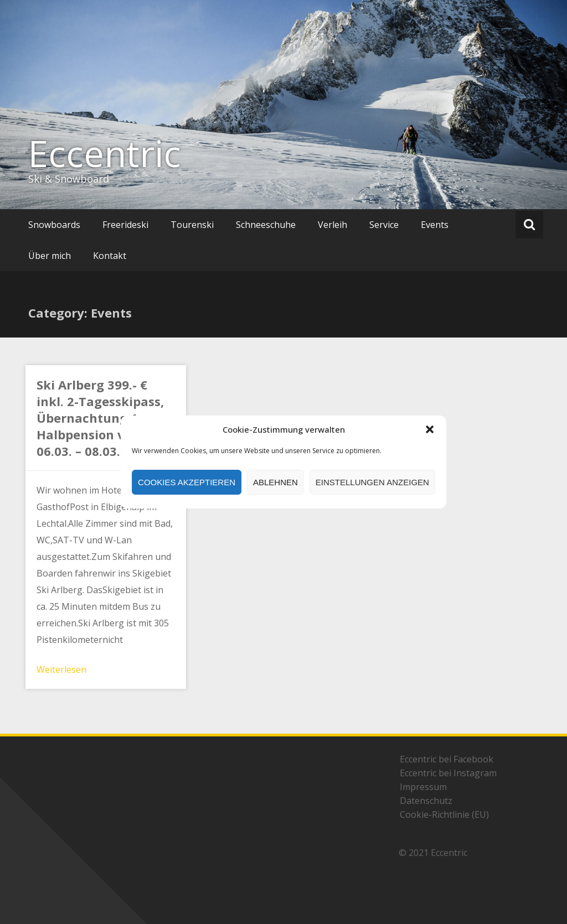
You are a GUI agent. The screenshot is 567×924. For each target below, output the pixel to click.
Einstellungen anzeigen (372, 482)
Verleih (333, 225)
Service (384, 225)
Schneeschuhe (266, 225)
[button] (430, 429)
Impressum (423, 787)
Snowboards (54, 225)
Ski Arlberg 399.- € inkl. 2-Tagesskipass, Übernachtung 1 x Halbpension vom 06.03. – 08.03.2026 (100, 418)
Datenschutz (426, 801)
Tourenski (192, 225)
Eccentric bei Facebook (447, 759)
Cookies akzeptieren (187, 482)
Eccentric (105, 153)
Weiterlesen (61, 669)
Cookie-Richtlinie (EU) (444, 814)
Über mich (50, 256)
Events (435, 225)
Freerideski (125, 225)
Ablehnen (275, 482)
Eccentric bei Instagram (448, 773)
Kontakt (110, 256)
